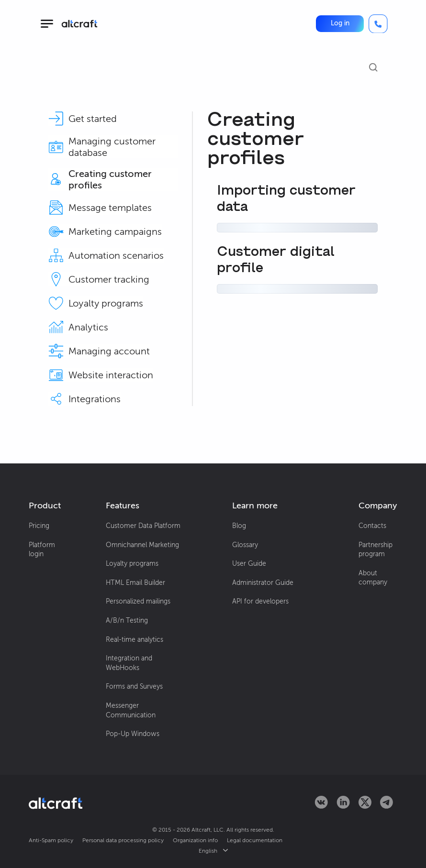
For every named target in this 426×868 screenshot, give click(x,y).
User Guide (249, 564)
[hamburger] (47, 24)
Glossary (245, 545)
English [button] (213, 851)
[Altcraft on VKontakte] (321, 806)
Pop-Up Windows (133, 734)
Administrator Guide (263, 583)
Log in (340, 23)
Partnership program (376, 550)
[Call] (378, 24)
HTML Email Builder (135, 583)
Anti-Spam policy (51, 840)
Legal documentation (255, 840)
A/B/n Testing (127, 621)
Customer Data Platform (143, 526)
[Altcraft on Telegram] (387, 806)
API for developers (260, 601)
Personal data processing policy (123, 840)
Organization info (195, 840)
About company (373, 578)
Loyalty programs (132, 564)
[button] (340, 23)
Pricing (39, 526)
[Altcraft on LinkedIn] (343, 806)
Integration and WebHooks (129, 663)
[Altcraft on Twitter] (365, 806)
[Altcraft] (79, 24)
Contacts (372, 526)
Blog (239, 526)
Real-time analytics (135, 640)
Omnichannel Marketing (142, 545)
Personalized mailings (138, 601)
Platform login (42, 550)
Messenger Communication (131, 710)
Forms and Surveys (134, 687)
